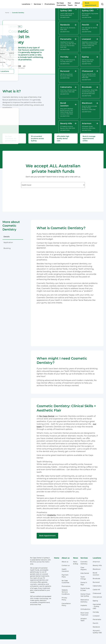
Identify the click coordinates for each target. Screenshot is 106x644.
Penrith (95, 623)
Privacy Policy (64, 599)
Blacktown (97, 569)
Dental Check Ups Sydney (85, 595)
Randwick (96, 627)
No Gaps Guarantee (61, 4)
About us (65, 562)
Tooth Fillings (83, 578)
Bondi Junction (96, 574)
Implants (84, 605)
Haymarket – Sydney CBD (97, 606)
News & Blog (76, 563)
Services (37, 4)
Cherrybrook (97, 597)
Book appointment (91, 4)
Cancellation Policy (66, 605)
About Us (77, 4)
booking (7, 248)
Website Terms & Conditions (66, 592)
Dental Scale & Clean (85, 589)
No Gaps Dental (47, 416)
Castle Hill (96, 590)
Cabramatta (97, 586)
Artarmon (96, 562)
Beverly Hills (97, 565)
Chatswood (97, 593)
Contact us (66, 565)
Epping (95, 601)
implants (51, 515)
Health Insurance (65, 570)
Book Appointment (47, 536)
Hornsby (96, 612)
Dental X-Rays (84, 584)
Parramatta (97, 619)
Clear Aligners (84, 569)
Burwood (96, 582)
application (8, 242)
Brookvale (96, 578)
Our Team (70, 4)
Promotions (50, 4)
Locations (26, 4)
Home (7, 13)
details (7, 237)
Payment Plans (65, 576)
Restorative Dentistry (85, 601)
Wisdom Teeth (84, 620)
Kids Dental (85, 573)
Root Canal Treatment (85, 614)
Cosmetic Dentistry (84, 563)
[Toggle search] (102, 4)
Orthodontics (85, 609)
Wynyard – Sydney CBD (97, 632)
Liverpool (96, 616)
